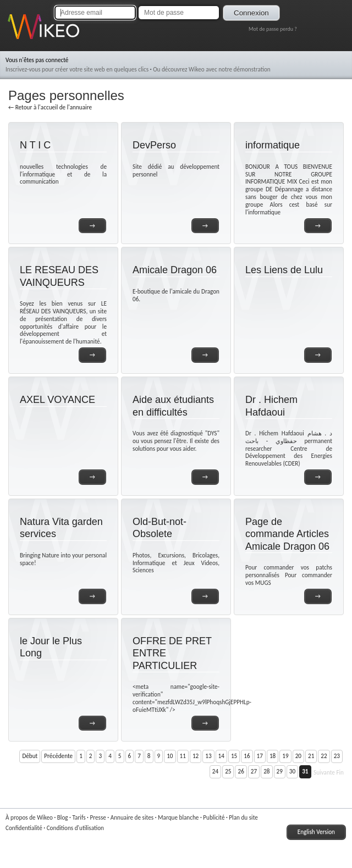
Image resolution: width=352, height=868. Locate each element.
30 (292, 771)
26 (241, 771)
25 (228, 771)
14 (221, 756)
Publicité (214, 817)
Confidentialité (24, 828)
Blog (63, 817)
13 (208, 756)
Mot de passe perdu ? (273, 29)
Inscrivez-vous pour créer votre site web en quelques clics (77, 69)
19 (285, 756)
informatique (273, 145)
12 (196, 756)
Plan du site (243, 817)
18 (273, 756)
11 (183, 756)
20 (298, 756)
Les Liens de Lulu (284, 270)
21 (311, 756)
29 (280, 771)
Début (30, 756)
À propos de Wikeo (29, 817)
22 (324, 756)
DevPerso (154, 145)
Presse (98, 817)
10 (170, 756)
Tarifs (79, 817)
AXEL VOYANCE (57, 400)
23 (337, 756)
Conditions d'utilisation (75, 828)
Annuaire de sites (132, 817)
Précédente (58, 756)
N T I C (35, 145)
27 (254, 771)
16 (247, 756)
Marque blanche (178, 817)
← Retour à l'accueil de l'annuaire (50, 107)
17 (260, 756)
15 (234, 756)
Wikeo (16, 40)
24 (215, 771)
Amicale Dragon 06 (175, 270)
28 (266, 771)
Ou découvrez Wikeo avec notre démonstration (212, 69)
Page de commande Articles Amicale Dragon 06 (287, 534)
